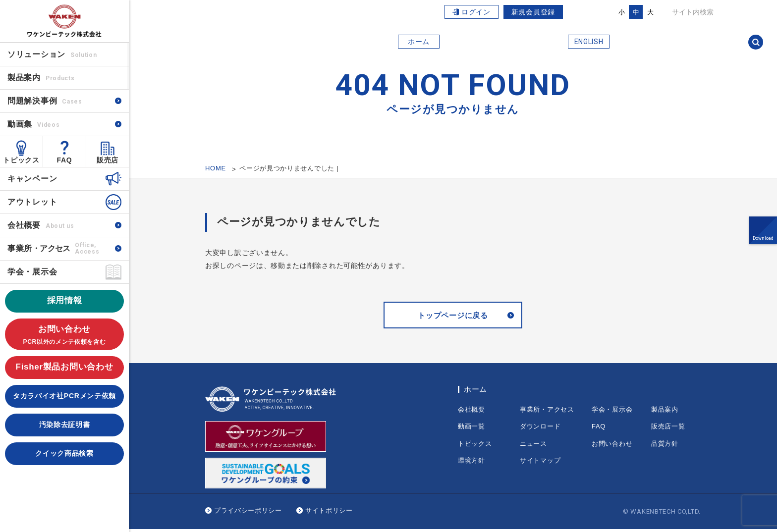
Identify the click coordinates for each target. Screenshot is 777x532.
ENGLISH (589, 42)
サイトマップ (540, 463)
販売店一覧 (668, 429)
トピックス (21, 160)
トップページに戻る (453, 317)
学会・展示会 (32, 272)
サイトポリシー (329, 513)
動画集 (33, 124)
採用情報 (65, 300)
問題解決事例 (45, 101)
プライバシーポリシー (248, 513)
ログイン (476, 12)
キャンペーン (32, 179)
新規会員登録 (533, 12)
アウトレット (32, 202)
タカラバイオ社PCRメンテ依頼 (64, 396)
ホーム (419, 42)
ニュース (533, 446)
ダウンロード (540, 429)
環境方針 (472, 463)
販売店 (108, 160)
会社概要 (41, 225)
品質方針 (665, 446)
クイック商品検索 (64, 453)
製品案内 (665, 412)
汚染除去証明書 (65, 425)
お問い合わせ (64, 336)
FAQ (65, 160)
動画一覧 (472, 429)
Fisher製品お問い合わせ (65, 367)
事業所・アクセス (547, 412)
